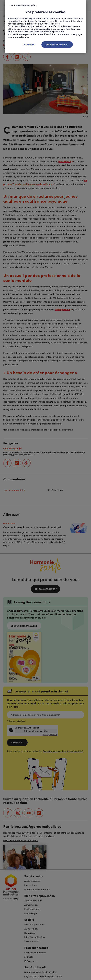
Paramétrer (29, 44)
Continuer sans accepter (23, 5)
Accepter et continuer (57, 44)
